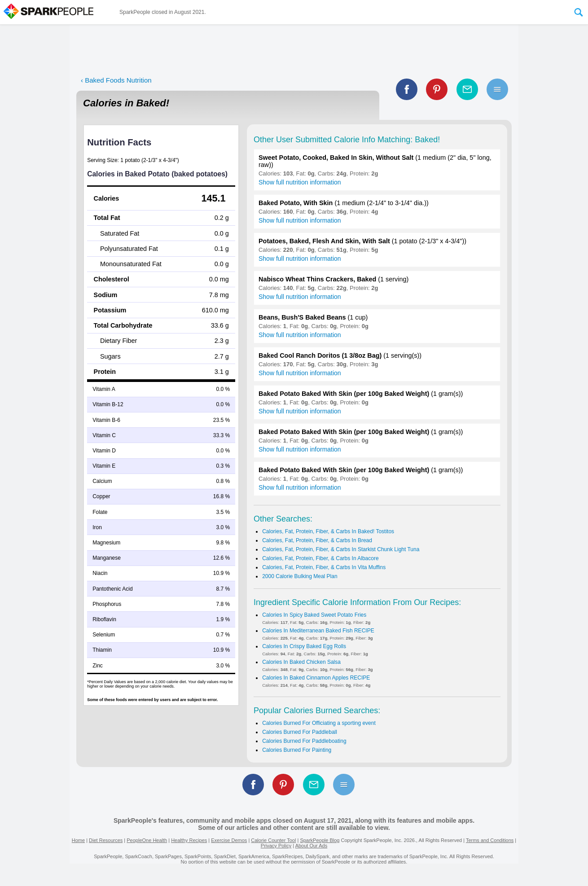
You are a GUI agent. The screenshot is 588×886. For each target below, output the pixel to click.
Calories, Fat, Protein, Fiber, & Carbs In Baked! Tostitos (328, 531)
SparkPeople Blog (320, 840)
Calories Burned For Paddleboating (304, 741)
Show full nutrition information (300, 182)
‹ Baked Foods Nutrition (116, 80)
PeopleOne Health (147, 840)
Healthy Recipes (189, 840)
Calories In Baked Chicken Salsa (301, 662)
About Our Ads (312, 846)
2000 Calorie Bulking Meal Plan (300, 576)
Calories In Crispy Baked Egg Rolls (304, 646)
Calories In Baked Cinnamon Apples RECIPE (316, 678)
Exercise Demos (229, 840)
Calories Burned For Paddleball (300, 732)
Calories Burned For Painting (297, 750)
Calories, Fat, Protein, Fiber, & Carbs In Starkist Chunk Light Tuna (341, 549)
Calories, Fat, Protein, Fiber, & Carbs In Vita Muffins (324, 567)
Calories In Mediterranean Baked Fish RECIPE (318, 631)
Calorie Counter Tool (273, 840)
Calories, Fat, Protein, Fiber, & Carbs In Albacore (320, 558)
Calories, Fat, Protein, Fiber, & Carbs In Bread (317, 540)
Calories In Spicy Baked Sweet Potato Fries (314, 615)
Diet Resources (106, 840)
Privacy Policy (276, 846)
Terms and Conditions (490, 840)
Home (78, 840)
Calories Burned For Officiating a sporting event (319, 723)
